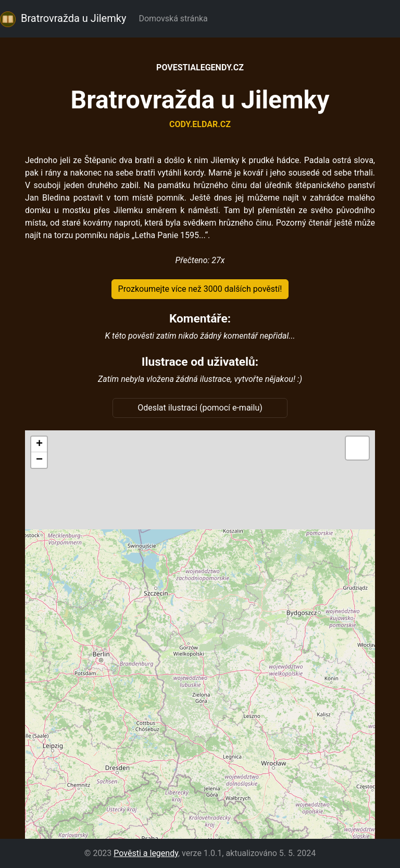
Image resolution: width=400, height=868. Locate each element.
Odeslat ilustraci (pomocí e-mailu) (200, 408)
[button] (39, 444)
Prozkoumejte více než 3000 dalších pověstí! (200, 289)
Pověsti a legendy (146, 853)
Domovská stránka (175, 18)
